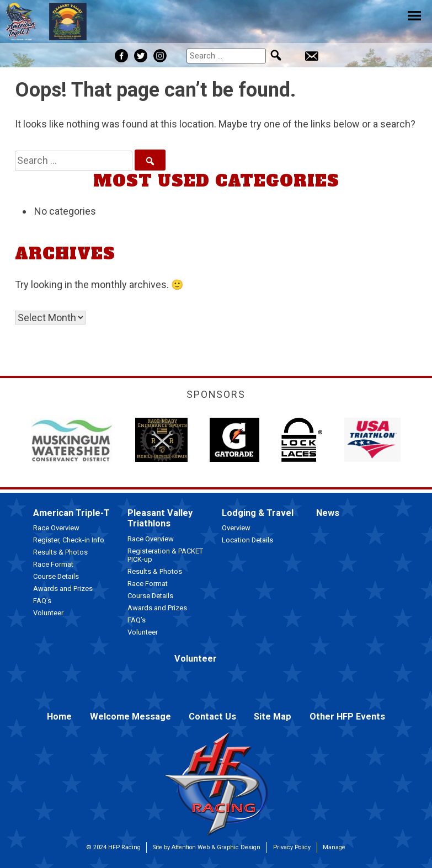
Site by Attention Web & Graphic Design (207, 847)
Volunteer (48, 613)
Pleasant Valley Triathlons (160, 518)
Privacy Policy (292, 847)
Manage (334, 847)
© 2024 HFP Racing (114, 847)
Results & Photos (60, 552)
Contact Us (212, 717)
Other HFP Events (347, 717)
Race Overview (56, 528)
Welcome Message (130, 717)
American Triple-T (71, 513)
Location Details (247, 540)
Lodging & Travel (258, 513)
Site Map (273, 717)
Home (59, 717)
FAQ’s (42, 601)
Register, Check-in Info (69, 540)
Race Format (53, 564)
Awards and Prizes (63, 589)
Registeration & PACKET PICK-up (165, 555)
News (328, 513)
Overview (236, 528)
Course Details (56, 576)
